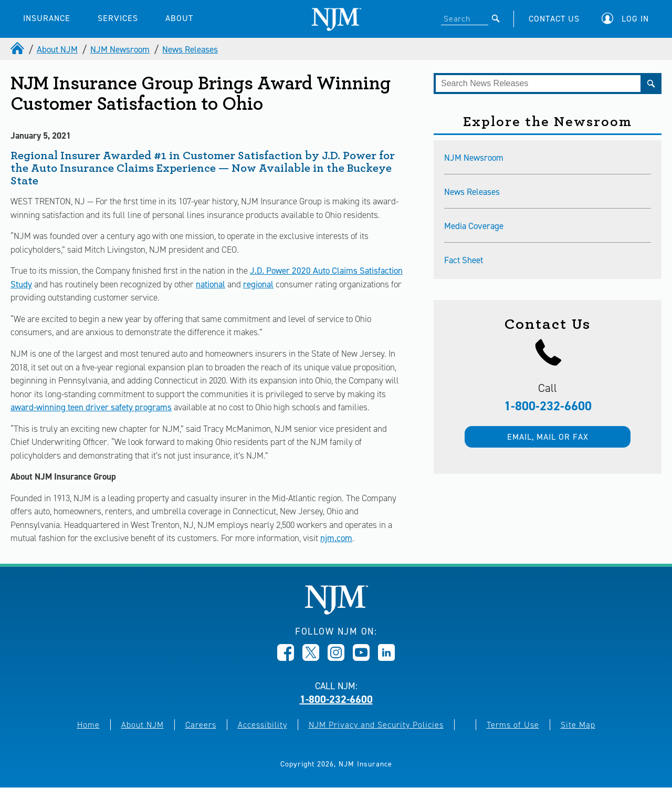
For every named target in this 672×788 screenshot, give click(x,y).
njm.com (336, 538)
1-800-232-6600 (548, 406)
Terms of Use (513, 725)
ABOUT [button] (179, 18)
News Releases (190, 49)
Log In (635, 19)
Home (88, 725)
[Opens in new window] (286, 658)
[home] (18, 49)
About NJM (57, 49)
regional (258, 284)
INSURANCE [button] (47, 18)
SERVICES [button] (118, 18)
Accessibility (262, 725)
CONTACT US (554, 19)
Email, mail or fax (548, 437)
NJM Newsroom (120, 49)
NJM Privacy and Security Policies (376, 725)
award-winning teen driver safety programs (91, 407)
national (211, 284)
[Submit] (496, 18)
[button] (628, 19)
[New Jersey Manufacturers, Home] (336, 612)
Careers (201, 725)
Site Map (578, 725)
